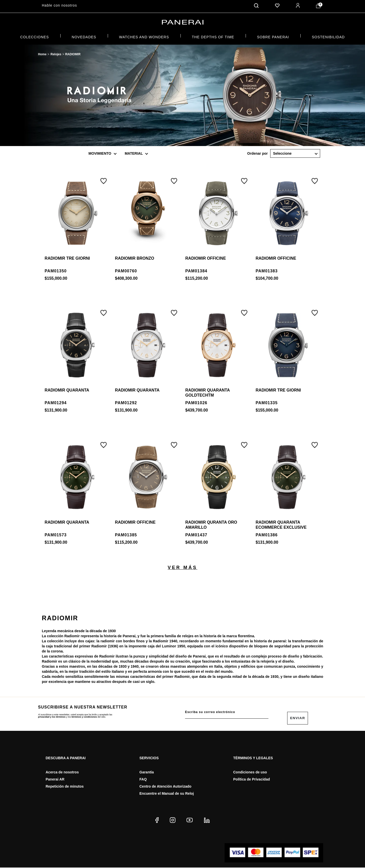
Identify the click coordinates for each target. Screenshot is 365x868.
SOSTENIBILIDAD (328, 36)
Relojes (56, 53)
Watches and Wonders (144, 36)
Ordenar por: (257, 152)
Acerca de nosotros (62, 773)
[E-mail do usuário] (227, 711)
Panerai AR (55, 780)
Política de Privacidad (252, 780)
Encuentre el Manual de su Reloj (167, 794)
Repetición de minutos (65, 787)
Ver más (182, 566)
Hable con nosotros (59, 5)
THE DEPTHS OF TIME (213, 36)
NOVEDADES (84, 36)
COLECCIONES (35, 36)
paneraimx (42, 54)
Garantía (147, 773)
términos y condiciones (84, 716)
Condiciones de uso (250, 773)
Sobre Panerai (273, 36)
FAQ (143, 780)
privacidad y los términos (52, 716)
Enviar (298, 718)
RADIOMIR (73, 53)
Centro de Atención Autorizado (165, 787)
